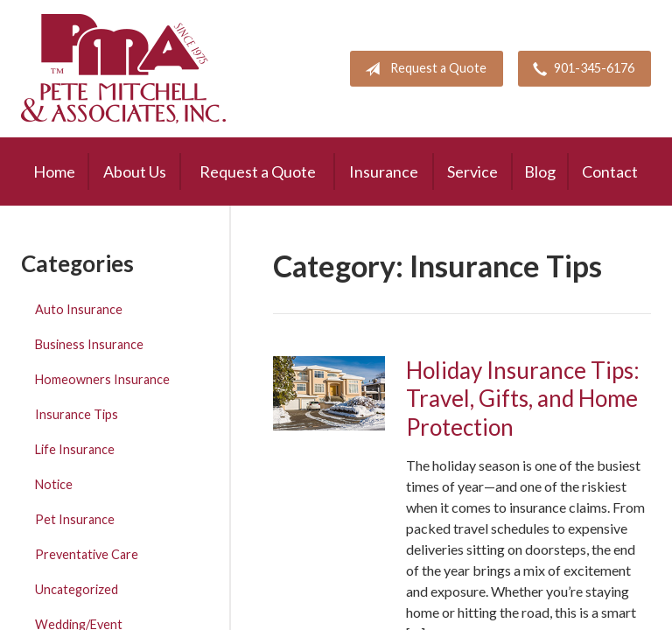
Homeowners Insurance (102, 379)
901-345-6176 (580, 69)
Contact (610, 171)
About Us (135, 171)
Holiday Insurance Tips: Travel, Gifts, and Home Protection (523, 399)
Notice (54, 484)
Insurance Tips (77, 414)
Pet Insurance (75, 519)
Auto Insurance (79, 309)
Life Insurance (75, 449)
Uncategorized (77, 589)
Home (54, 171)
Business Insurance (89, 344)
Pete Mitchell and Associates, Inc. (123, 69)
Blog (540, 171)
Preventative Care (87, 554)
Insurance (384, 171)
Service (472, 171)
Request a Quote (422, 69)
